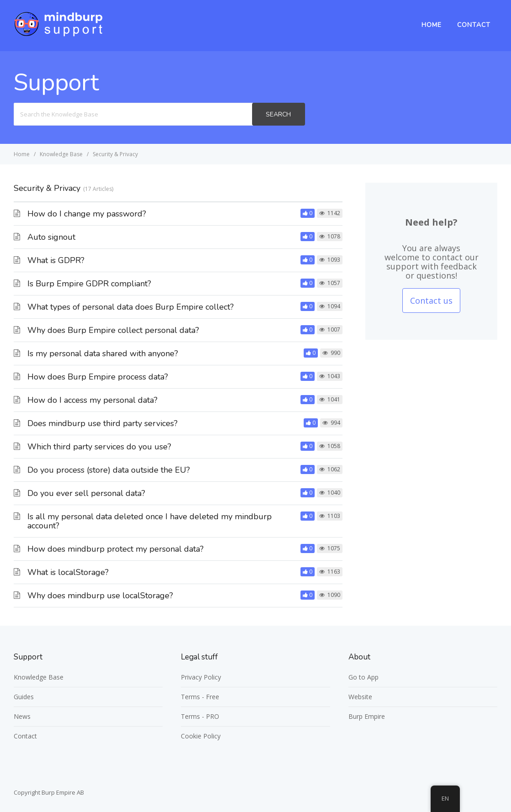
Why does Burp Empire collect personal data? (113, 330)
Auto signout (51, 237)
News (22, 716)
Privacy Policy (201, 677)
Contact (474, 25)
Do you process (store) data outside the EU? (109, 470)
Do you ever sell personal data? (86, 493)
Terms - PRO (200, 716)
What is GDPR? (56, 260)
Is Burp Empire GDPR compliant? (89, 284)
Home (432, 25)
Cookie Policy (201, 736)
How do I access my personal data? (92, 400)
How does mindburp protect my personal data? (116, 549)
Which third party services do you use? (99, 447)
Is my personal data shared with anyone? (103, 353)
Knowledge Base (39, 677)
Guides (24, 697)
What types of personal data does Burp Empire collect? (131, 307)
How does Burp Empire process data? (98, 377)
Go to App (363, 677)
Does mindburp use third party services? (103, 423)
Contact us (431, 301)
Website (360, 697)
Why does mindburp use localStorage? (100, 596)
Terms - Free (200, 697)
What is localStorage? (68, 572)
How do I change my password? (87, 214)
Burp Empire (367, 716)
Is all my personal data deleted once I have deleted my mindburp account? (150, 521)
